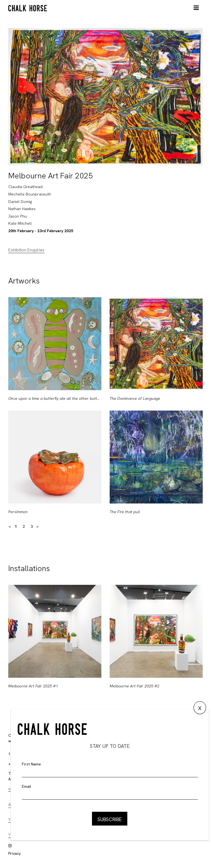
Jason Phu (18, 216)
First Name (31, 764)
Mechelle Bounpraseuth (30, 194)
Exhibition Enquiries (26, 250)
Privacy (14, 853)
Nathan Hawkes (22, 209)
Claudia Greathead (25, 187)
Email (27, 786)
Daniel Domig (20, 202)
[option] (55, 411)
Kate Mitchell (20, 223)
